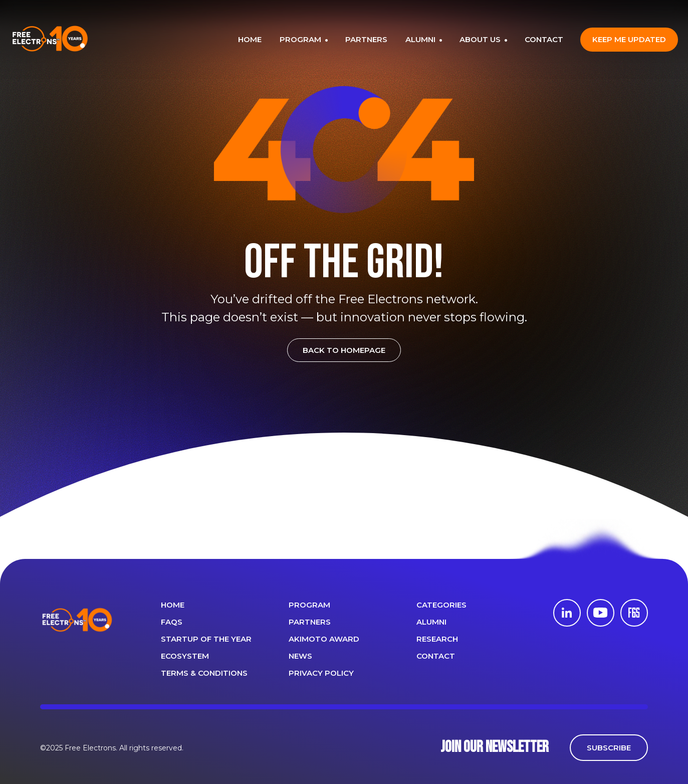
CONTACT (544, 39)
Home (173, 605)
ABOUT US (481, 39)
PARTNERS (366, 39)
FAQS (172, 622)
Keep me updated (629, 39)
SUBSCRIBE (609, 748)
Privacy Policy (321, 673)
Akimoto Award (324, 639)
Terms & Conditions (204, 673)
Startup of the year (206, 639)
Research (437, 639)
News (300, 656)
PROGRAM (301, 39)
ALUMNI (421, 39)
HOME (250, 39)
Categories (441, 605)
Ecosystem (185, 656)
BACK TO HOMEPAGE (344, 350)
